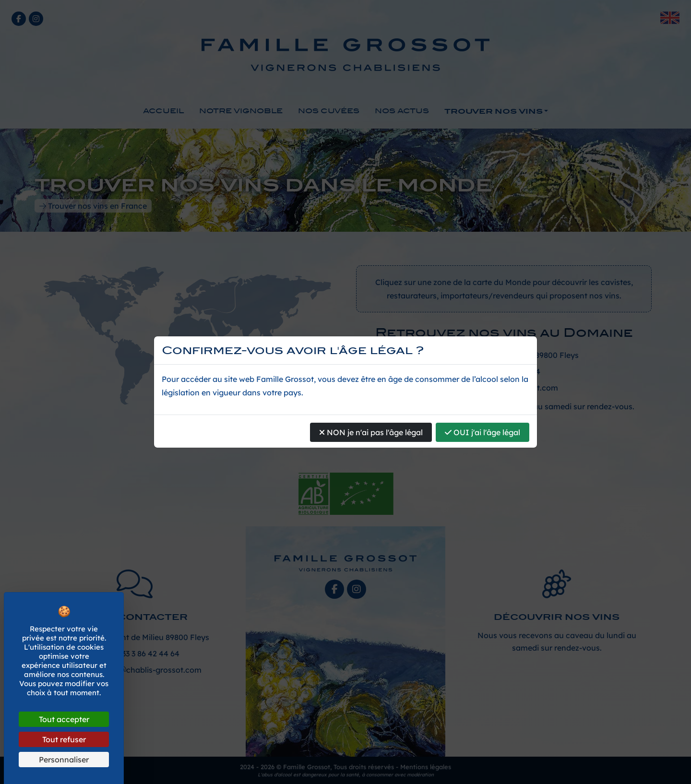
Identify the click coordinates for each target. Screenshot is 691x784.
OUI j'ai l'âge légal (483, 432)
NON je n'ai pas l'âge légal (371, 432)
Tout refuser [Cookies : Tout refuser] (64, 739)
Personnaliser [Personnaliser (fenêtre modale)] (64, 760)
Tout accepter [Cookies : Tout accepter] (64, 719)
